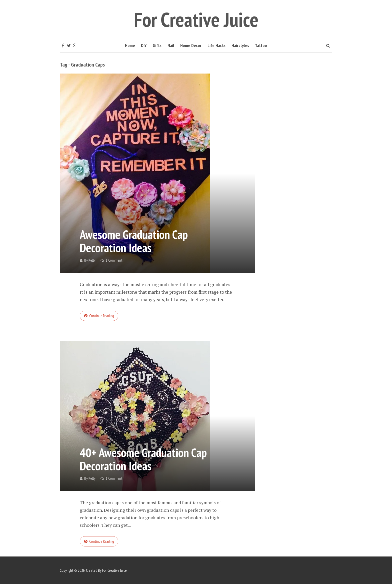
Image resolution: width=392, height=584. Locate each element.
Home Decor (191, 45)
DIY (144, 45)
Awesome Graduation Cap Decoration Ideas (134, 241)
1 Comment (114, 260)
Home (130, 45)
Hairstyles (240, 45)
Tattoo (261, 45)
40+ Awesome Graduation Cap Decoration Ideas (143, 459)
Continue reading (102, 316)
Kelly (92, 260)
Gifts (157, 45)
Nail (171, 45)
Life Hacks (216, 45)
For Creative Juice (196, 19)
